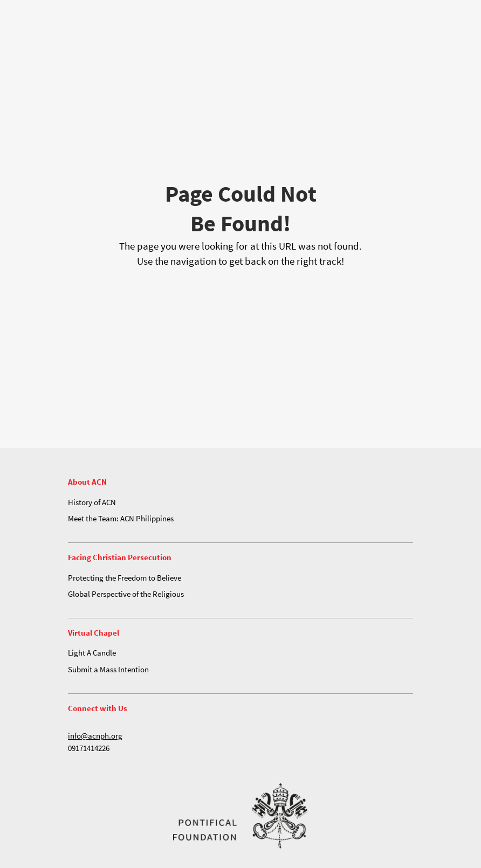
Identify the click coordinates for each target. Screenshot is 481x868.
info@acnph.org (95, 736)
